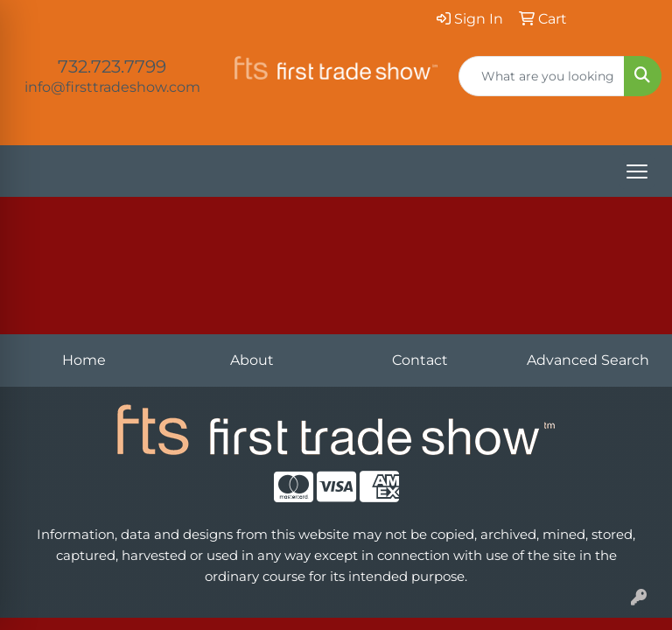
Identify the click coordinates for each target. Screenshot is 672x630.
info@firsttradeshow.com (112, 87)
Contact (420, 360)
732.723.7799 (112, 66)
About (252, 360)
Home (84, 360)
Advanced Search (588, 360)
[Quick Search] (542, 76)
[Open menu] (637, 171)
